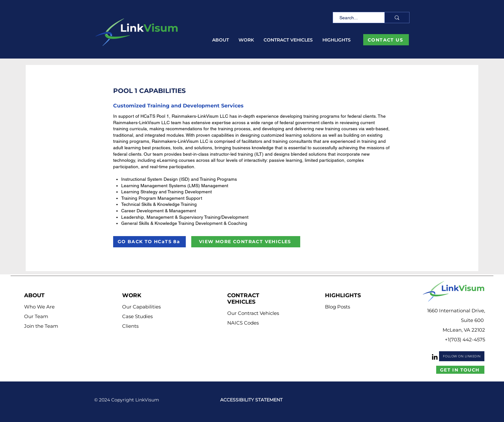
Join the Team (41, 326)
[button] (221, 40)
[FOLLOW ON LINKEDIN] (462, 356)
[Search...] (355, 18)
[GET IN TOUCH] (460, 370)
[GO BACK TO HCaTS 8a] (149, 242)
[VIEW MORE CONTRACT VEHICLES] (246, 242)
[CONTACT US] (386, 40)
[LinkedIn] (435, 357)
